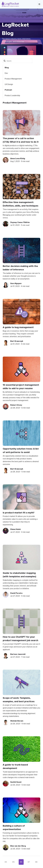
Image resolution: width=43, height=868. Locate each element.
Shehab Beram (17, 721)
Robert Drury (16, 405)
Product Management (13, 79)
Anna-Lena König (18, 159)
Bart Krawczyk (17, 341)
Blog (7, 68)
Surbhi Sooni (16, 782)
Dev (6, 73)
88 (36, 862)
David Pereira (16, 593)
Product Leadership (12, 95)
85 (13, 862)
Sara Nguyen (16, 283)
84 (6, 862)
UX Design (9, 84)
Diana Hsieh (15, 529)
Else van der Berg (18, 846)
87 (29, 862)
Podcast (8, 90)
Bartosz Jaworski (18, 654)
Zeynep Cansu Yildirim (20, 222)
